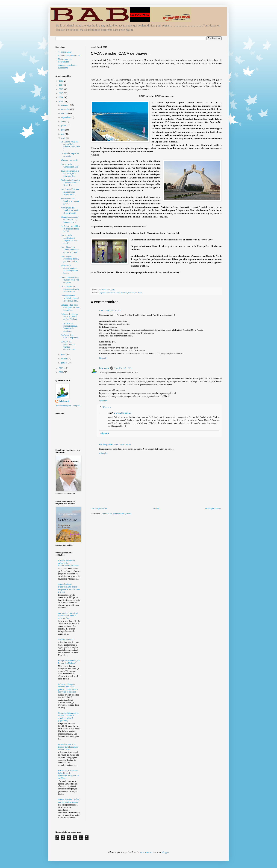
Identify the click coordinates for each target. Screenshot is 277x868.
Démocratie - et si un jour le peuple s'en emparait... (70, 280)
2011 (61, 372)
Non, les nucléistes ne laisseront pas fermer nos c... (70, 192)
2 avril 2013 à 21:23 (123, 413)
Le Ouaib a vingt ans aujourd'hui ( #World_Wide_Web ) (70, 146)
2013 (61, 102)
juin (63, 130)
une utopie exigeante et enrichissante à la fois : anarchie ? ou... (68, 616)
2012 (61, 368)
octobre (65, 113)
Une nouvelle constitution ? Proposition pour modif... (69, 239)
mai (63, 134)
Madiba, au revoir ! (66, 639)
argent (102, 293)
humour (131, 293)
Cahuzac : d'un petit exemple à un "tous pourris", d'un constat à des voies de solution (68, 688)
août (63, 122)
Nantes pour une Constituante (65, 60)
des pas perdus (106, 445)
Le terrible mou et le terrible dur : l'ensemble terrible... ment (68, 747)
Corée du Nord (122, 293)
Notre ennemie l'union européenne (68, 67)
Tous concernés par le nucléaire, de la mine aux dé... (70, 173)
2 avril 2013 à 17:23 (123, 368)
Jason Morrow (146, 852)
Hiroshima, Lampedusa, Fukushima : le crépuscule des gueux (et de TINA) (69, 774)
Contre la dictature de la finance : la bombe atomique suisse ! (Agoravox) (68, 717)
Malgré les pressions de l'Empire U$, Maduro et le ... (70, 220)
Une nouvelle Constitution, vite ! (70, 165)
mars (64, 355)
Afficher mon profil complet (67, 406)
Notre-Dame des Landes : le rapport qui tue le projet (70, 250)
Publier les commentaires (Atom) (117, 514)
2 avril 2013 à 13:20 (113, 311)
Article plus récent (100, 509)
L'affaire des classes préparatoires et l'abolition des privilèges (68, 563)
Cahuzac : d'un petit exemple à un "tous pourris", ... (70, 307)
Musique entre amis (69, 160)
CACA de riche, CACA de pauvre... (70, 336)
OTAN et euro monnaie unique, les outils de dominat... (69, 327)
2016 (61, 89)
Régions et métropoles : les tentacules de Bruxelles (70, 183)
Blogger (165, 852)
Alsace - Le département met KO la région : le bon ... (69, 269)
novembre (66, 109)
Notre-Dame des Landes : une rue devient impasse (69, 801)
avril (64, 138)
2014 (61, 97)
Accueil (156, 509)
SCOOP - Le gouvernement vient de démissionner (68, 346)
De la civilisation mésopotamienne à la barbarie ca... (70, 289)
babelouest (104, 368)
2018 (61, 81)
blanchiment (110, 293)
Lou (101, 311)
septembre (66, 117)
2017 (61, 85)
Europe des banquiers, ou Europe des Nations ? (69, 662)
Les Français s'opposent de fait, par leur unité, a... (70, 259)
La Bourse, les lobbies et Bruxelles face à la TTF (70, 229)
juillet (64, 126)
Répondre (103, 358)
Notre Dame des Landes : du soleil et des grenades (70, 210)
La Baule (138, 293)
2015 (61, 93)
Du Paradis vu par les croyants (70, 155)
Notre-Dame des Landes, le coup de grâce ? (70, 201)
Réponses (107, 407)
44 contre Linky (65, 52)
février (64, 359)
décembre (66, 105)
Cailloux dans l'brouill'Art (69, 56)
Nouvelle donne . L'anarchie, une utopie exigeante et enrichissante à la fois (69, 588)
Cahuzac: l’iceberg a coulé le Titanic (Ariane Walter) (69, 317)
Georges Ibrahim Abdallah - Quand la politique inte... (70, 298)
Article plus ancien (213, 509)
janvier (64, 363)
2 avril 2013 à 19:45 (122, 445)
